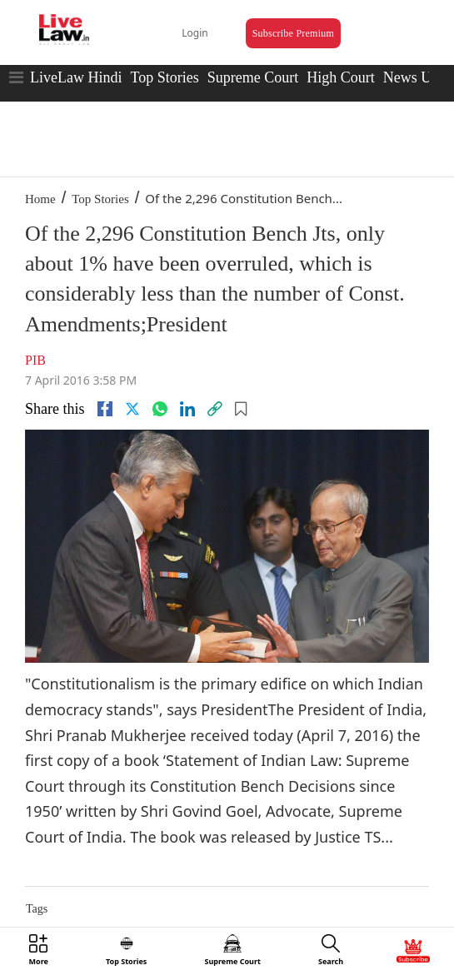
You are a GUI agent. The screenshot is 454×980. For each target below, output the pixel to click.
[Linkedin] (187, 409)
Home (40, 199)
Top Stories (164, 77)
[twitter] (132, 409)
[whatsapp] (160, 409)
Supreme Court (253, 77)
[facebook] (105, 409)
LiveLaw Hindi (76, 77)
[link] (215, 409)
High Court (341, 77)
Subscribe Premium (293, 33)
